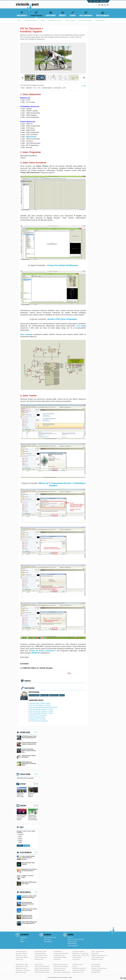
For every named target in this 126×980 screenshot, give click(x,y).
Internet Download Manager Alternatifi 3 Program (44, 707)
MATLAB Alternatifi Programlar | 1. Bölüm (41, 713)
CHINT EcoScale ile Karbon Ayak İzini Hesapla (27, 910)
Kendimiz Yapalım (47, 88)
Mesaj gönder (54, 695)
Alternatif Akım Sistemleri (79, 968)
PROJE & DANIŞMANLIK (86, 13)
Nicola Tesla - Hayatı (21, 955)
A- (82, 86)
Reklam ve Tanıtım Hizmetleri (76, 939)
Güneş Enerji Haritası (40, 953)
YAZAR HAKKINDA (29, 688)
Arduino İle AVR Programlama (38, 715)
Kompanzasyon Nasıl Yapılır (61, 953)
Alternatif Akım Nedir (78, 972)
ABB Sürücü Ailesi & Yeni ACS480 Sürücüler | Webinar (22, 817)
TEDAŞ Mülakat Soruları (98, 957)
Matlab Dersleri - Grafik (22, 966)
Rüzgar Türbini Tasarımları (60, 964)
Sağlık (20, 842)
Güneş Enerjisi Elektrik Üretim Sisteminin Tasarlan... (26, 858)
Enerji (20, 836)
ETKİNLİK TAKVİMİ (25, 774)
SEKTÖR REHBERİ (51, 13)
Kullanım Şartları (72, 941)
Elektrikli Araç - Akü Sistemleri (80, 953)
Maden (20, 840)
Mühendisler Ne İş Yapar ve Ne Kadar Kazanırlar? (27, 871)
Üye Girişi (104, 1)
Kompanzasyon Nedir (59, 955)
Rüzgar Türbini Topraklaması (42, 968)
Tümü (19, 20)
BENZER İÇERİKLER (25, 892)
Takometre (29, 88)
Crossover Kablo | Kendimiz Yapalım (40, 703)
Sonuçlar (27, 846)
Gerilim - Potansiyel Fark (98, 951)
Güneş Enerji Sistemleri (22, 957)
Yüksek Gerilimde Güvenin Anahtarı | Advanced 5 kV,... (27, 744)
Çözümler (70, 937)
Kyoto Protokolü (39, 964)
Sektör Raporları (100, 20)
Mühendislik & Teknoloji (55, 20)
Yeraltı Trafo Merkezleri (41, 957)
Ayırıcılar (75, 966)
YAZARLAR (73, 13)
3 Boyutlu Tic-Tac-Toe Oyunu (38, 719)
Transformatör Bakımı (59, 970)
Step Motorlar (57, 959)
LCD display (81, 326)
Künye (22, 939)
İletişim (22, 941)
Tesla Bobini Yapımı (21, 951)
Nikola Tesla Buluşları (21, 953)
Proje (23, 88)
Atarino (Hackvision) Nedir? (37, 717)
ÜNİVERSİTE (63, 13)
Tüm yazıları (45, 695)
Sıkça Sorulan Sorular (50, 937)
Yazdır (62, 695)
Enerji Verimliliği (96, 966)
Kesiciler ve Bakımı (77, 964)
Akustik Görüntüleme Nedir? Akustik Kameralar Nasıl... (26, 751)
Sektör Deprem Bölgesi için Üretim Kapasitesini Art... (27, 923)
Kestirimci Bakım (96, 972)
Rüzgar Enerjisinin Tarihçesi (42, 970)
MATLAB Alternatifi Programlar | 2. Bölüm (41, 711)
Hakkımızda (24, 937)
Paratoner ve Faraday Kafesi (99, 968)
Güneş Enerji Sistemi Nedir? (42, 966)
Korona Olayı (76, 959)
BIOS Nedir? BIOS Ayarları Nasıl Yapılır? (27, 884)
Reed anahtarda (26, 334)
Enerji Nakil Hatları (96, 970)
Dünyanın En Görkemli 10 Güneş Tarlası (22, 794)
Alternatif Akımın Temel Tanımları (26, 864)
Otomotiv (21, 834)
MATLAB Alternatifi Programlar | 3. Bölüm (41, 709)
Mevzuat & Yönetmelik (85, 20)
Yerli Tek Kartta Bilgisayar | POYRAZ (40, 705)
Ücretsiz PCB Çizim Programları (62, 319)
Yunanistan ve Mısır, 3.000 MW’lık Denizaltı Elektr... (26, 898)
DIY (64, 88)
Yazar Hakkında (34, 695)
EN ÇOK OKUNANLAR (26, 853)
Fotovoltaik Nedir (77, 957)
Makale (43, 20)
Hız (39, 88)
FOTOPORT (23, 784)
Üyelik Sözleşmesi (73, 946)
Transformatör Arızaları (60, 968)
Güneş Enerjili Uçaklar (41, 951)
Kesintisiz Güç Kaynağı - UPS (99, 955)
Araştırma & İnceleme (31, 20)
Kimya (20, 838)
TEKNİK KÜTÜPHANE (36, 13)
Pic (35, 88)
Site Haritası (47, 939)
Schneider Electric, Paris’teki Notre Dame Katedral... (25, 904)
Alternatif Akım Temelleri (79, 970)
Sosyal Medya (48, 941)
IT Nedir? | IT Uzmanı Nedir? (25, 877)
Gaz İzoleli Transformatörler (61, 966)
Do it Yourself (57, 88)
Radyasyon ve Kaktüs (97, 959)
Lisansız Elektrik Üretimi (41, 955)
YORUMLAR (27, 681)
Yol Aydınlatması (58, 951)
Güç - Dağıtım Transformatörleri (62, 972)
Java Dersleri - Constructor (23, 970)
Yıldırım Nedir (19, 959)
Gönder (20, 846)
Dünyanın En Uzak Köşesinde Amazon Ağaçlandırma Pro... (25, 917)
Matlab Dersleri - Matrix (22, 964)
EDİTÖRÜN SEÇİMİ (25, 733)
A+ (85, 86)
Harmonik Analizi (96, 964)
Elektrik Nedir (95, 953)
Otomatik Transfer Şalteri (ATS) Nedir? (26, 757)
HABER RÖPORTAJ (22, 13)
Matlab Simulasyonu (21, 972)
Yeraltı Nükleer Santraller (60, 957)
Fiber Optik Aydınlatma (78, 951)
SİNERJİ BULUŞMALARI (103, 13)
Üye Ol (97, 1)
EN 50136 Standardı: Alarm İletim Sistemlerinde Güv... (27, 738)
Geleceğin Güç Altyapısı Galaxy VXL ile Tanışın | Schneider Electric (33, 817)
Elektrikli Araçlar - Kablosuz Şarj (81, 955)
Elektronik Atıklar (39, 959)
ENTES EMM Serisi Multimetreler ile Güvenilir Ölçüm (26, 764)
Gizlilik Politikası (72, 943)
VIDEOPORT (23, 806)
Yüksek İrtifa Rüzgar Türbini (42, 972)
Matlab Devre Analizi (21, 968)
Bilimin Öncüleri (70, 20)
